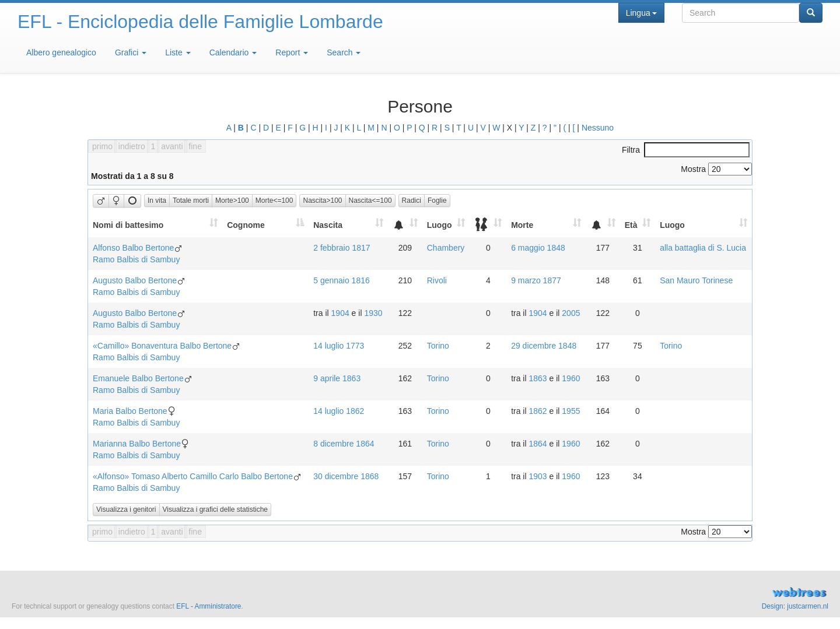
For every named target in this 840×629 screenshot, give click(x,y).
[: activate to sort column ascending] (405, 225)
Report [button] (292, 52)
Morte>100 (232, 201)
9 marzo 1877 (536, 280)
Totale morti (191, 201)
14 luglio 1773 (339, 346)
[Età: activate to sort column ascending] (638, 225)
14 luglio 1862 (339, 411)
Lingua (641, 13)
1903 (538, 476)
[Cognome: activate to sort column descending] (265, 225)
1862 (538, 411)
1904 (340, 313)
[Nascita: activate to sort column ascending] (348, 225)
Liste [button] (178, 52)
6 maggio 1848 (538, 248)
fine (195, 146)
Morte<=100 (274, 201)
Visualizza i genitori (126, 509)
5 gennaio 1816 (342, 280)
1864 (538, 444)
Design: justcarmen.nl (795, 606)
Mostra (716, 169)
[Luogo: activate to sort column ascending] (446, 225)
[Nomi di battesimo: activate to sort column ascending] (155, 225)
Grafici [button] (131, 52)
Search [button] (344, 52)
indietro (132, 146)
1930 (373, 313)
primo (102, 146)
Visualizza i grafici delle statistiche (216, 509)
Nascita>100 (322, 201)
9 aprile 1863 (337, 378)
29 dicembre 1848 (544, 346)
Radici (412, 201)
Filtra (686, 150)
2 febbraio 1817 (342, 248)
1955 (571, 411)
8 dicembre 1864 (344, 444)
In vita (157, 201)
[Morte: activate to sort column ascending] (546, 225)
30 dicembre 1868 (346, 476)
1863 (538, 378)
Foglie (437, 201)
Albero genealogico (61, 52)
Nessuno (598, 128)
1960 (571, 378)
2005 (571, 313)
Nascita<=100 (370, 201)
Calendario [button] (233, 52)
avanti (172, 146)
